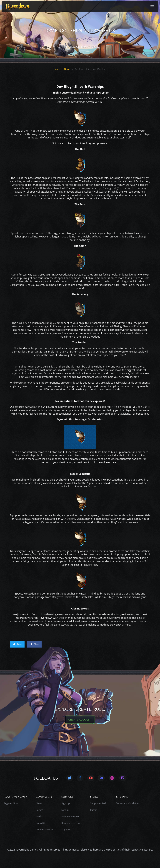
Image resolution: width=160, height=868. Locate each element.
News (67, 69)
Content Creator (44, 829)
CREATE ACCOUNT (80, 720)
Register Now (11, 803)
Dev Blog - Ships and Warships (91, 69)
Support (66, 829)
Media (39, 816)
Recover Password (71, 816)
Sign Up (66, 803)
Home (57, 69)
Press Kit (41, 823)
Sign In (65, 810)
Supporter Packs (99, 803)
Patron (94, 810)
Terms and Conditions (128, 803)
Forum (40, 810)
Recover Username (72, 823)
